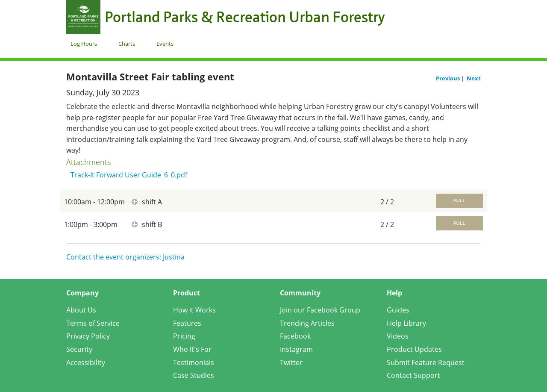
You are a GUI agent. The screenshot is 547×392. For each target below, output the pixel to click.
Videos (398, 336)
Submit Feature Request (426, 363)
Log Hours (84, 44)
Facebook (295, 336)
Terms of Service (93, 323)
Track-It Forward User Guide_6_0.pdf (129, 175)
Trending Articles (307, 323)
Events (165, 44)
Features (187, 323)
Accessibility (86, 363)
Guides (398, 310)
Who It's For (192, 349)
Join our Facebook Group (320, 310)
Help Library (406, 323)
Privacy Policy (88, 336)
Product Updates (414, 349)
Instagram (296, 349)
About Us (81, 310)
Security (79, 349)
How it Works (194, 310)
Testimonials (194, 363)
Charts (127, 44)
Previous (448, 78)
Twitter (291, 363)
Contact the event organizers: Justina (125, 257)
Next (474, 78)
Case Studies (194, 375)
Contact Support (413, 375)
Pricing (184, 336)
